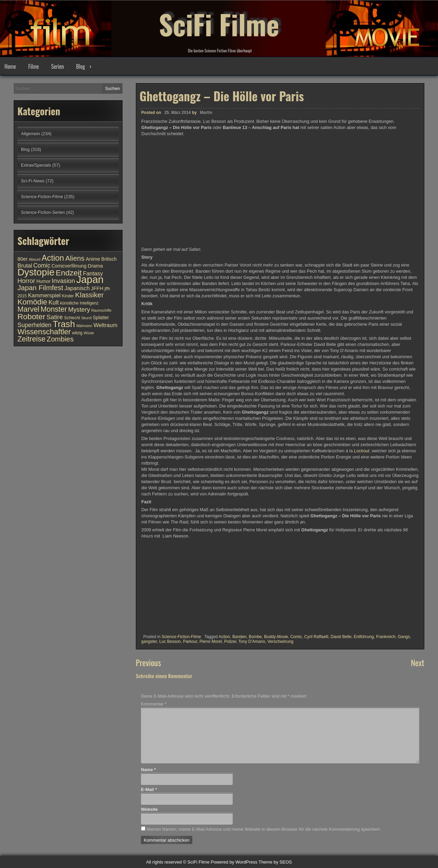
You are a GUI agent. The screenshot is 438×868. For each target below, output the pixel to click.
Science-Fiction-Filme (181, 637)
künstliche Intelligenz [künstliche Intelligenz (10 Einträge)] (79, 303)
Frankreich (386, 637)
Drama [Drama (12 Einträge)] (95, 266)
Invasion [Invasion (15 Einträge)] (63, 281)
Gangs (404, 637)
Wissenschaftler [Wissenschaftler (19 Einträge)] (44, 332)
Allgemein (30, 134)
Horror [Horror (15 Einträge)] (26, 281)
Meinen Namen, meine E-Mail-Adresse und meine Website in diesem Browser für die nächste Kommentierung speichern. (264, 829)
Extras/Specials (36, 165)
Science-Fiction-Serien (43, 212)
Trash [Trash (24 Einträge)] (64, 324)
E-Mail (149, 789)
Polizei (230, 642)
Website (149, 809)
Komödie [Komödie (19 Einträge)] (32, 302)
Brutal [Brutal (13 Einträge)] (25, 265)
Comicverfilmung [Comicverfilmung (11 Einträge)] (69, 266)
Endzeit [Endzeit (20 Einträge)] (69, 273)
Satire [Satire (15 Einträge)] (55, 317)
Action (224, 637)
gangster (149, 642)
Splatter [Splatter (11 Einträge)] (101, 318)
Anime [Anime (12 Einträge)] (93, 259)
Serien (58, 66)
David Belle (341, 637)
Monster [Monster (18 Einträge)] (54, 309)
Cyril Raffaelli (316, 637)
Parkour (190, 642)
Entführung (364, 637)
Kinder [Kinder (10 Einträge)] (68, 296)
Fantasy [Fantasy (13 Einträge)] (93, 273)
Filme (33, 66)
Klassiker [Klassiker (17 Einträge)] (89, 295)
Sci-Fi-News (33, 181)
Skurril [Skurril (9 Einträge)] (86, 318)
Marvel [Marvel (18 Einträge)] (28, 309)
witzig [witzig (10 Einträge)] (77, 333)
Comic (296, 637)
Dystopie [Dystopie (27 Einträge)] (36, 272)
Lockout (362, 451)
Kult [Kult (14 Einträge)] (54, 302)
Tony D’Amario (252, 642)
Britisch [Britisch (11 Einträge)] (109, 259)
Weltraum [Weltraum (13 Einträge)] (105, 325)
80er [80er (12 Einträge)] (23, 259)
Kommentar (154, 704)
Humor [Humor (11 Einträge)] (43, 281)
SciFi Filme (219, 24)
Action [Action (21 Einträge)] (53, 258)
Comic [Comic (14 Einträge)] (42, 265)
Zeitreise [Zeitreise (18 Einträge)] (31, 339)
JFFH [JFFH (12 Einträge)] (97, 288)
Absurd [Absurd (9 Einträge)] (35, 259)
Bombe (255, 637)
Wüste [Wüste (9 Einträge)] (89, 333)
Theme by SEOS (275, 862)
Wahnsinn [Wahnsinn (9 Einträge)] (84, 326)
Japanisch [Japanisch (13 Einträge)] (77, 288)
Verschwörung (281, 642)
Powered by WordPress (234, 862)
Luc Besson (170, 642)
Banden (239, 637)
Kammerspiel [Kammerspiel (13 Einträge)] (44, 295)
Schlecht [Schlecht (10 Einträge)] (72, 318)
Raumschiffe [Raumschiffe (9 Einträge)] (101, 310)
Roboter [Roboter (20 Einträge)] (31, 316)
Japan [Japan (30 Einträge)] (90, 279)
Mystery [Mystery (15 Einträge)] (79, 309)
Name (148, 770)
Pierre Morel (211, 642)
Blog (80, 66)
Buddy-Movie (276, 637)
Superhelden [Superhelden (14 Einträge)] (34, 325)
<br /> (162, 588)
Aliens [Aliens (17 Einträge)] (75, 258)
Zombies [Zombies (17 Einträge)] (60, 339)
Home (10, 66)
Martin (206, 113)
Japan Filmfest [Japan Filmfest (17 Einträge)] (40, 288)
